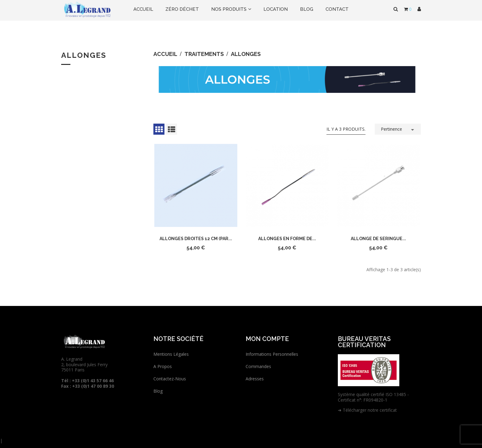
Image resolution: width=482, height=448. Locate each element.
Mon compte (267, 339)
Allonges (84, 55)
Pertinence (399, 129)
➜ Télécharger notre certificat (367, 410)
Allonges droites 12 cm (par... (196, 239)
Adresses (255, 379)
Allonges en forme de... (287, 239)
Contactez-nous (170, 379)
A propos (163, 366)
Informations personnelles (272, 354)
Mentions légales (171, 354)
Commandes (258, 366)
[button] (419, 9)
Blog (158, 391)
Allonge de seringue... (378, 239)
